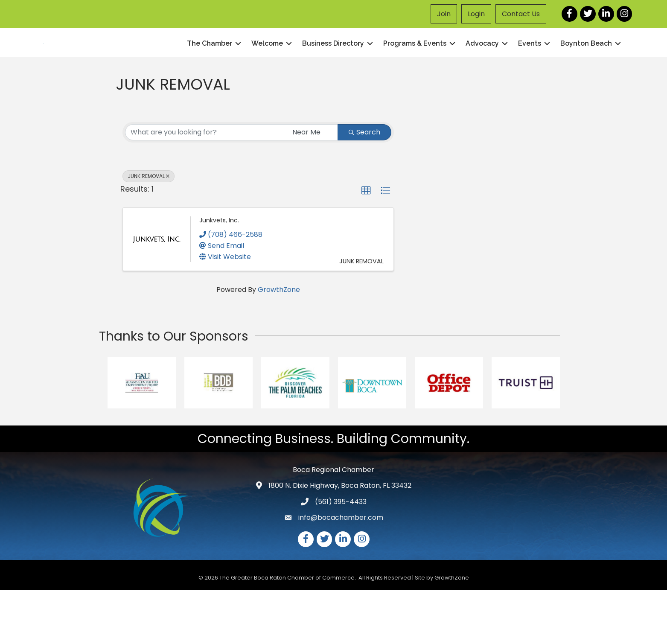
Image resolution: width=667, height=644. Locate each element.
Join (444, 14)
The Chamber (210, 70)
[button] (366, 245)
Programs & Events (415, 70)
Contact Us (521, 14)
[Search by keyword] (206, 186)
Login (476, 14)
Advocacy (482, 70)
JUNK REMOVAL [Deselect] (149, 230)
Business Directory (333, 70)
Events (530, 70)
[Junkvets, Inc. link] (157, 293)
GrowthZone (279, 343)
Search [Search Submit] (364, 186)
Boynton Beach (586, 70)
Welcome (267, 70)
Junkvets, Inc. (219, 274)
